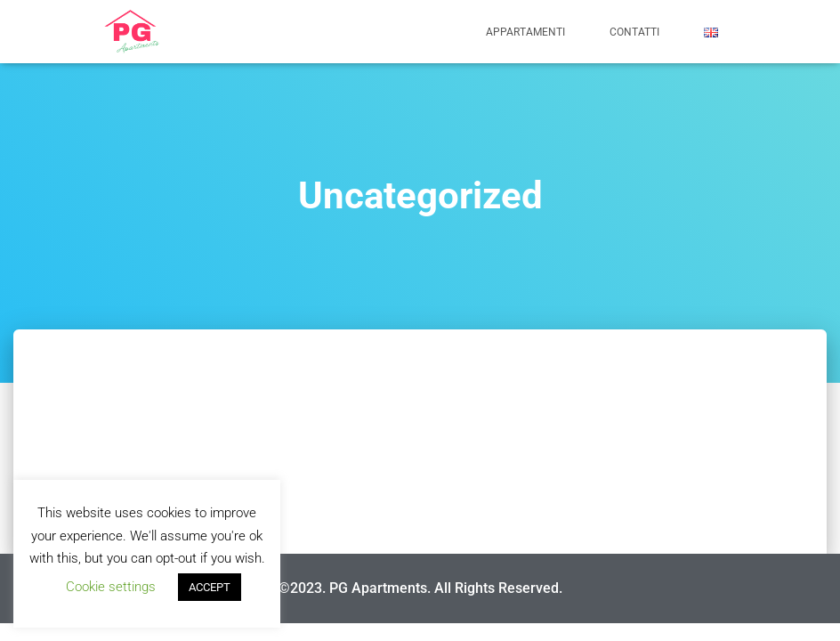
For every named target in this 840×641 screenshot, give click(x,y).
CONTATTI (634, 32)
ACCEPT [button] (210, 587)
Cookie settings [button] (111, 587)
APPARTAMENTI (525, 32)
